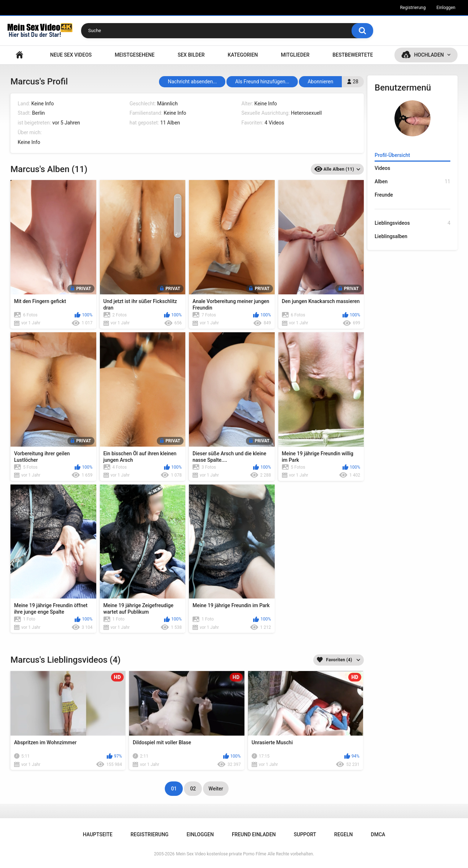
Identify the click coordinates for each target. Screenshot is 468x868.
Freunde (384, 195)
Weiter (216, 789)
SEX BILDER (191, 55)
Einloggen (446, 8)
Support (305, 834)
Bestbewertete (353, 55)
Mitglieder (295, 55)
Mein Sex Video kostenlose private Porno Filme (221, 854)
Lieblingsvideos (412, 223)
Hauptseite (19, 55)
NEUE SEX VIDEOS (71, 55)
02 (193, 789)
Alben (412, 182)
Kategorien (243, 55)
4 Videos (274, 123)
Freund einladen (254, 834)
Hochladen (429, 55)
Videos (382, 168)
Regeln (344, 834)
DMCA (378, 834)
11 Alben (170, 123)
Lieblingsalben (391, 236)
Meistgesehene (134, 55)
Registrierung (413, 8)
